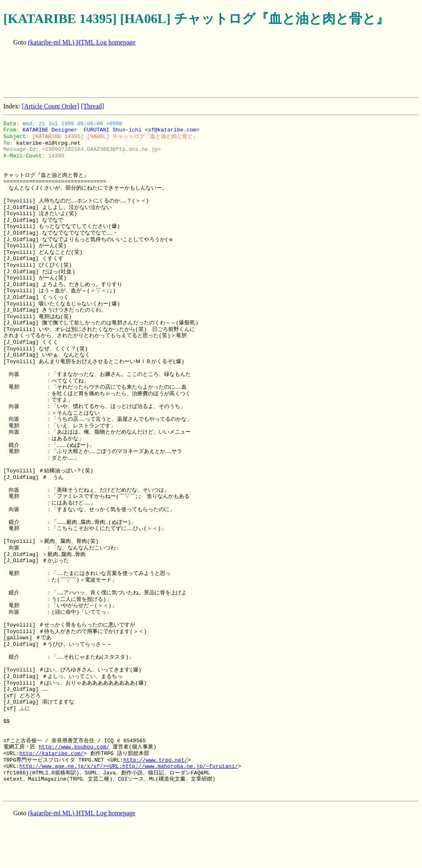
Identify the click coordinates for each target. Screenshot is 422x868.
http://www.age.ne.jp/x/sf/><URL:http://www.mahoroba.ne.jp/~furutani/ (129, 766)
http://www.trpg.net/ (155, 760)
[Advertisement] (153, 73)
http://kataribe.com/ (52, 753)
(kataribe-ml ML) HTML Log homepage (82, 42)
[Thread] (92, 106)
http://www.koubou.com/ (74, 747)
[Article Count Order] (51, 106)
